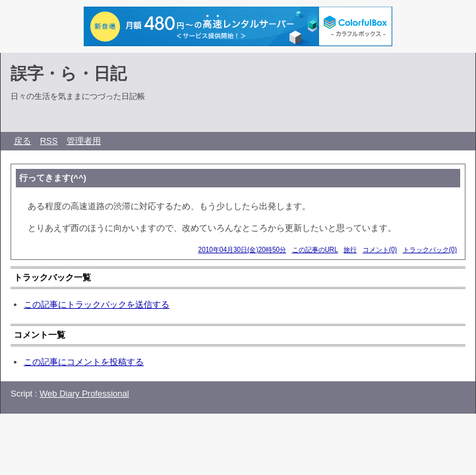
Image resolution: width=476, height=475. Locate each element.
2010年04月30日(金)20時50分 (242, 250)
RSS (49, 141)
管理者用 (84, 141)
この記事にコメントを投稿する (84, 362)
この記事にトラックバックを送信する (97, 304)
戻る (22, 141)
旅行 (350, 250)
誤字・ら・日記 (69, 73)
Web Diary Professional (84, 394)
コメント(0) (380, 250)
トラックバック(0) (430, 250)
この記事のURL (315, 250)
